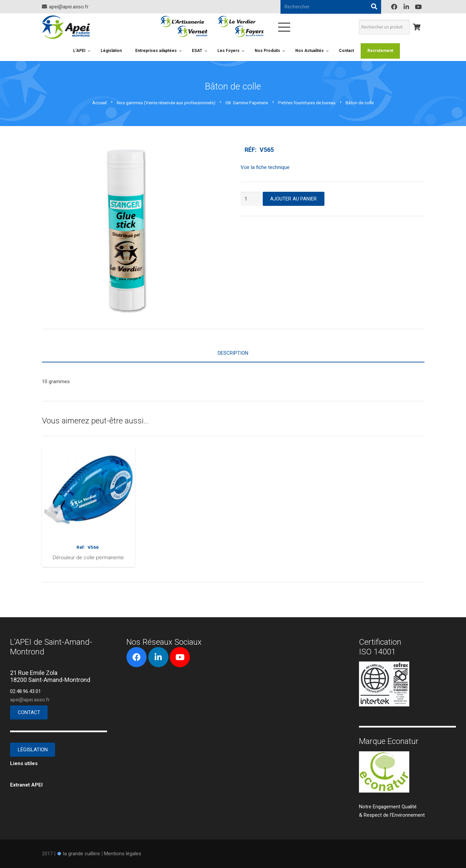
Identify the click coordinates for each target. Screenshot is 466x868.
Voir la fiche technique (265, 167)
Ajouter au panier (293, 199)
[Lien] (66, 27)
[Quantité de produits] (251, 199)
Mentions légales (123, 854)
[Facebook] (394, 7)
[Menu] (284, 27)
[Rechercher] (374, 7)
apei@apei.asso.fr (30, 700)
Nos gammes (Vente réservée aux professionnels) (166, 103)
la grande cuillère (82, 854)
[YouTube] (418, 7)
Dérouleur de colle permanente (88, 558)
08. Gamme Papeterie (247, 103)
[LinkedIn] (406, 7)
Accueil (99, 103)
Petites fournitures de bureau (307, 103)
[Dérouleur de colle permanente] (89, 450)
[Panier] (417, 27)
